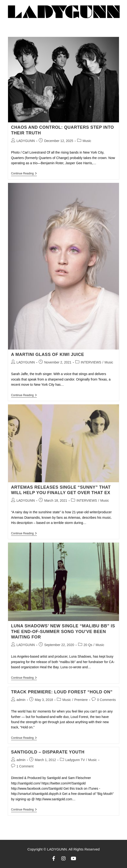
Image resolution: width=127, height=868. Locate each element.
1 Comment (25, 766)
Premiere (81, 700)
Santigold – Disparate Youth (48, 752)
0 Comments (106, 700)
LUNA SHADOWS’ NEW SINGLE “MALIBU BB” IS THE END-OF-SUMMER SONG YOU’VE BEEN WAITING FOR (63, 631)
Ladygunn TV (75, 760)
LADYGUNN (26, 141)
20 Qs (88, 645)
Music (87, 141)
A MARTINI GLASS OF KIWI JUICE (48, 354)
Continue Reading (24, 173)
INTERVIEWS (91, 362)
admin (21, 700)
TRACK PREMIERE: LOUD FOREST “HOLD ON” (62, 692)
